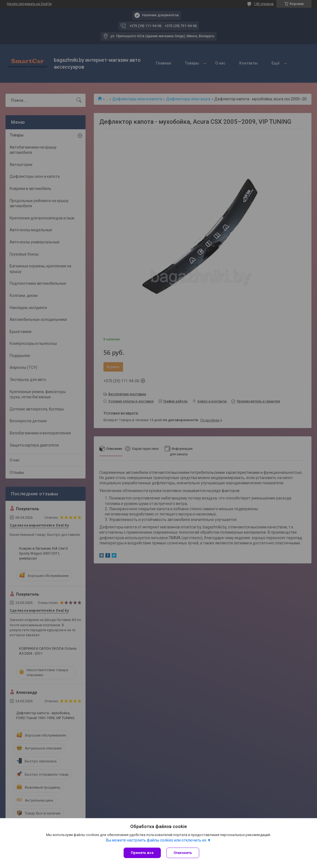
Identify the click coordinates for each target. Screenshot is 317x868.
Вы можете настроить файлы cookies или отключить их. (157, 840)
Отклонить (183, 853)
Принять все (142, 853)
